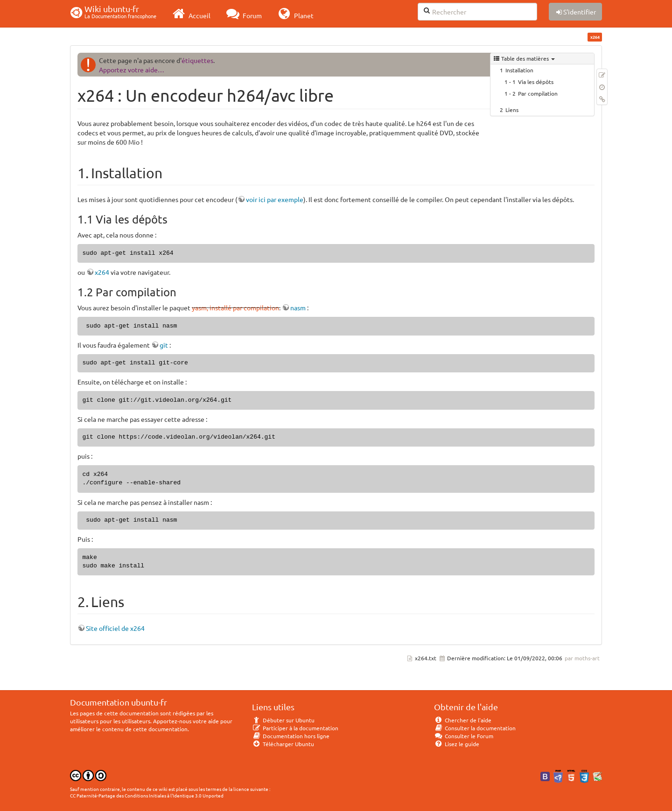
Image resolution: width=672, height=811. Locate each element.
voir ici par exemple (275, 199)
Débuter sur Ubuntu (283, 720)
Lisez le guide (457, 744)
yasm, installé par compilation (235, 308)
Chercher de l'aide (463, 720)
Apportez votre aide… (132, 70)
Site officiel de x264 (115, 628)
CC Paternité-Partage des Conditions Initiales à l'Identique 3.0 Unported (147, 795)
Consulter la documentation (475, 728)
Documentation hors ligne (291, 736)
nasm (298, 308)
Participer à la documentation (295, 728)
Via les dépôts (536, 82)
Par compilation (538, 93)
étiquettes (197, 60)
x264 (102, 272)
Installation (519, 70)
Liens (512, 110)
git (164, 345)
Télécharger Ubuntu (283, 744)
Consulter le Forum (464, 736)
